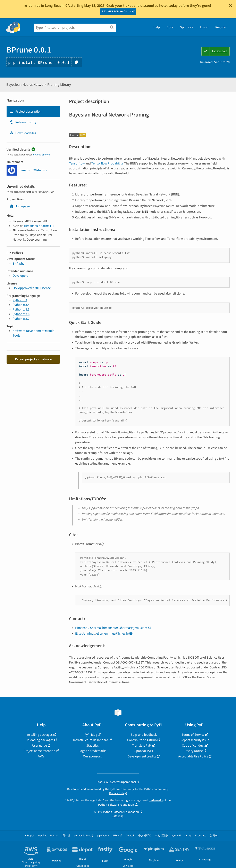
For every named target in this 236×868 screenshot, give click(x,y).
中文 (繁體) (161, 836)
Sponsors (187, 27)
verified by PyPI (41, 155)
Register (221, 27)
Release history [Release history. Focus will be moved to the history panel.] (23, 122)
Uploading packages (40, 740)
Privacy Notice (193, 751)
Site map (118, 816)
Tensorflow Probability (107, 163)
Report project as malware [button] (33, 359)
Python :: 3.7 (21, 319)
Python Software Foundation (116, 805)
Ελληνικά (117, 836)
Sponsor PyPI (144, 751)
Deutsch (130, 836)
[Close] (231, 6)
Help (157, 27)
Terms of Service (193, 735)
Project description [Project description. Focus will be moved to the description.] (26, 112)
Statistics (92, 746)
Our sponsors (92, 756)
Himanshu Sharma (37, 226)
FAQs (41, 756)
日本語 (66, 836)
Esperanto (201, 836)
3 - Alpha (19, 264)
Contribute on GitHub (142, 740)
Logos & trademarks (92, 751)
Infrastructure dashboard (91, 740)
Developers (20, 276)
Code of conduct (193, 746)
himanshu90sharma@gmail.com (125, 628)
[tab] (33, 112)
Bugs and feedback (144, 735)
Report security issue (195, 740)
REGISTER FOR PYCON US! (117, 11)
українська (103, 836)
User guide (40, 746)
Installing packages (40, 735)
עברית (188, 836)
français (54, 836)
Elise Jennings (85, 634)
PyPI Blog (91, 735)
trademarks (156, 800)
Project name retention (39, 751)
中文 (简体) (145, 836)
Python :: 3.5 (21, 310)
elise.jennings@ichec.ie (112, 634)
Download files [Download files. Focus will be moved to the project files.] (23, 133)
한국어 (214, 836)
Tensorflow (77, 163)
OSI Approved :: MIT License (32, 288)
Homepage (20, 206)
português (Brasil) (83, 836)
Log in (204, 27)
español (42, 836)
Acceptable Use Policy (193, 756)
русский (176, 836)
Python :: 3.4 (21, 305)
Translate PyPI (142, 746)
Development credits (142, 756)
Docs (170, 27)
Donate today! (118, 793)
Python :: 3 (20, 300)
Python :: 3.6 (21, 314)
